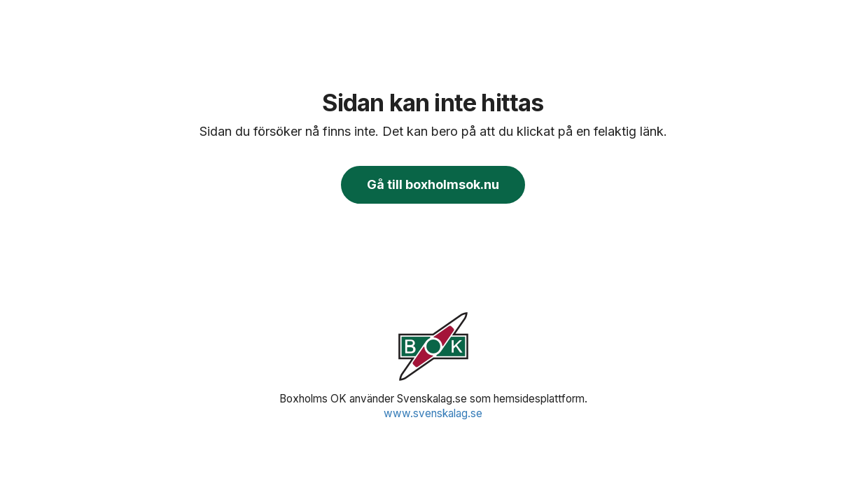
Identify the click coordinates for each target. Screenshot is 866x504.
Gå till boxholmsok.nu (433, 184)
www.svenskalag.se (433, 413)
